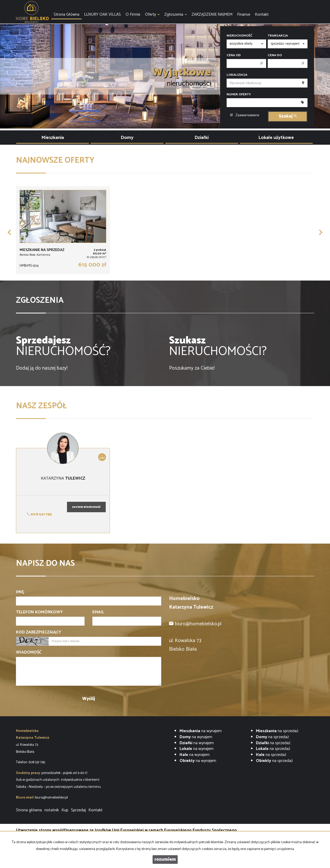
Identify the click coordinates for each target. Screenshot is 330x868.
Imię (20, 592)
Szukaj (288, 116)
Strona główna (29, 810)
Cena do (275, 55)
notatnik (52, 810)
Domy (127, 138)
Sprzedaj (78, 810)
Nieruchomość (239, 36)
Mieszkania (53, 138)
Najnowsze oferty (55, 161)
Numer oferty (239, 95)
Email (98, 612)
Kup (65, 810)
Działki (202, 138)
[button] (9, 232)
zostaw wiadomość (86, 507)
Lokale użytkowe (276, 138)
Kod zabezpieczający (39, 633)
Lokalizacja (237, 75)
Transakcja (278, 36)
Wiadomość (29, 653)
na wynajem (201, 731)
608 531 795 (39, 514)
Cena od (234, 55)
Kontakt (96, 810)
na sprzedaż (277, 731)
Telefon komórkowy (39, 612)
